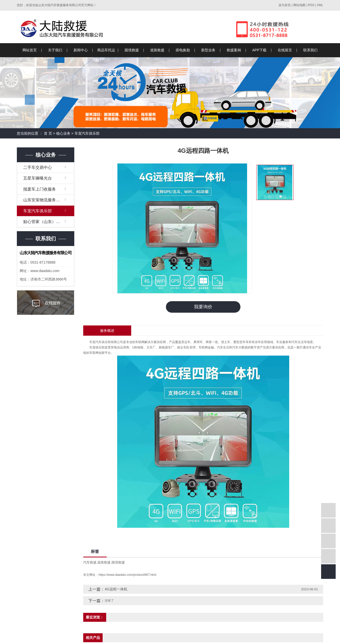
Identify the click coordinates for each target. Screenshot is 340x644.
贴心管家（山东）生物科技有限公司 (49, 222)
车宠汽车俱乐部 (87, 133)
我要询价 (203, 307)
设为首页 (285, 5)
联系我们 (310, 50)
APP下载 (259, 50)
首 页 (48, 133)
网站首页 (30, 50)
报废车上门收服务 (40, 189)
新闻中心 (81, 50)
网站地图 (300, 5)
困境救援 (132, 50)
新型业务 (208, 50)
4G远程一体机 (116, 589)
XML (320, 5)
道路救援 (157, 50)
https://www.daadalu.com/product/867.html (127, 575)
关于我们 (55, 50)
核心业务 (63, 133)
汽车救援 (90, 562)
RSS (311, 5)
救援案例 (234, 50)
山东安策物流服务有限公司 (48, 200)
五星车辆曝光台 (38, 178)
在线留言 (285, 50)
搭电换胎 (183, 50)
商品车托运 (106, 50)
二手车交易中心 (38, 167)
